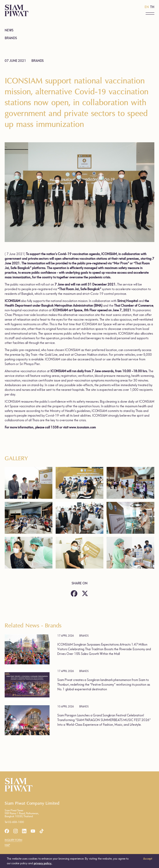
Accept (148, 859)
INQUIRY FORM (13, 840)
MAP (7, 845)
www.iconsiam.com (82, 427)
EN (147, 7)
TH (152, 7)
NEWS (9, 30)
